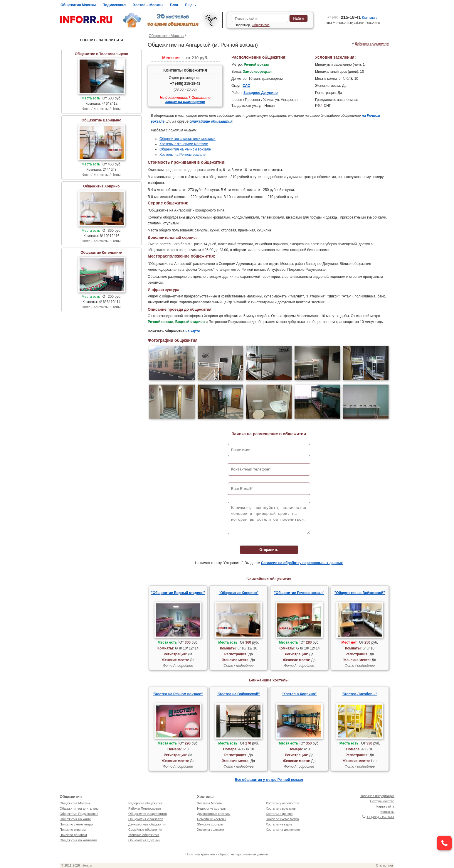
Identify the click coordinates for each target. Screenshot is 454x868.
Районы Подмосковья (144, 808)
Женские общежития (144, 835)
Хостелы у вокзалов (281, 808)
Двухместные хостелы (214, 814)
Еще (191, 5)
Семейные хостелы (212, 819)
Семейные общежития (145, 830)
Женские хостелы (210, 824)
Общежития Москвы (78, 5)
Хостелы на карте (279, 824)
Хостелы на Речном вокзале (183, 155)
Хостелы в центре (279, 814)
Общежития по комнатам (78, 840)
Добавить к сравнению (372, 43)
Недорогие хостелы (212, 808)
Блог (174, 5)
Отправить (269, 550)
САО (246, 86)
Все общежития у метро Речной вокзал (269, 780)
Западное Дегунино (261, 93)
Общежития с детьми (144, 840)
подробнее (184, 666)
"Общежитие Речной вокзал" (299, 593)
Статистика (384, 865)
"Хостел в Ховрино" (299, 694)
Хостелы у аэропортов (283, 803)
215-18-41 (344, 17)
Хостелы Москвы (148, 5)
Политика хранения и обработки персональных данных (227, 854)
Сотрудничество (382, 801)
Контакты (370, 17)
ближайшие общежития (211, 121)
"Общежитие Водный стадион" (178, 593)
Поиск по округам (73, 830)
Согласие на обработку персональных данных (302, 563)
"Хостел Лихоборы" (360, 694)
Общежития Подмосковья (79, 814)
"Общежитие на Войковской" (360, 593)
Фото (168, 666)
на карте (193, 331)
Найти (298, 18)
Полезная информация (377, 796)
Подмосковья (114, 5)
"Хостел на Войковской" (239, 694)
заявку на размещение (185, 102)
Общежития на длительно (79, 808)
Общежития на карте (75, 819)
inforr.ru (86, 865)
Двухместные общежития (147, 824)
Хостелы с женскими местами (184, 144)
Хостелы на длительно (283, 830)
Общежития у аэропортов (148, 814)
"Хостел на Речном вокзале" (178, 694)
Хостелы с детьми (211, 830)
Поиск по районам (73, 835)
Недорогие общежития (145, 803)
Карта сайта (385, 806)
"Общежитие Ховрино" (239, 593)
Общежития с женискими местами (188, 139)
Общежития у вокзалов (146, 819)
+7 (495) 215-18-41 (185, 84)
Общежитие (261, 25)
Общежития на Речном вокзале (185, 149)
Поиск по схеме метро (76, 824)
